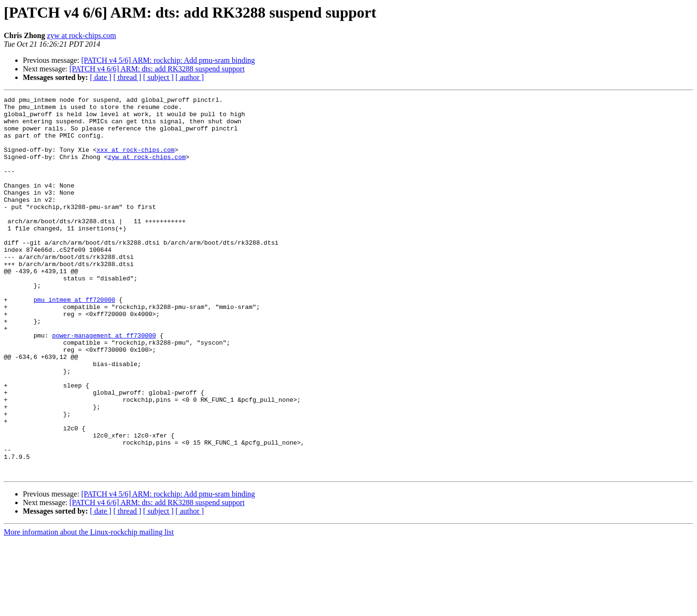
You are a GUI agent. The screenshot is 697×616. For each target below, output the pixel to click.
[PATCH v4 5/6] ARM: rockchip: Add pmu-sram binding (168, 60)
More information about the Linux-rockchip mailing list (89, 608)
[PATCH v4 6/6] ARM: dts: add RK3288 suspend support (157, 69)
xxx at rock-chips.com (136, 161)
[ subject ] (158, 77)
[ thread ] (127, 77)
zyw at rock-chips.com (82, 35)
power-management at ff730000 (104, 384)
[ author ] (190, 77)
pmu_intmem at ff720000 (74, 341)
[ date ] (101, 77)
